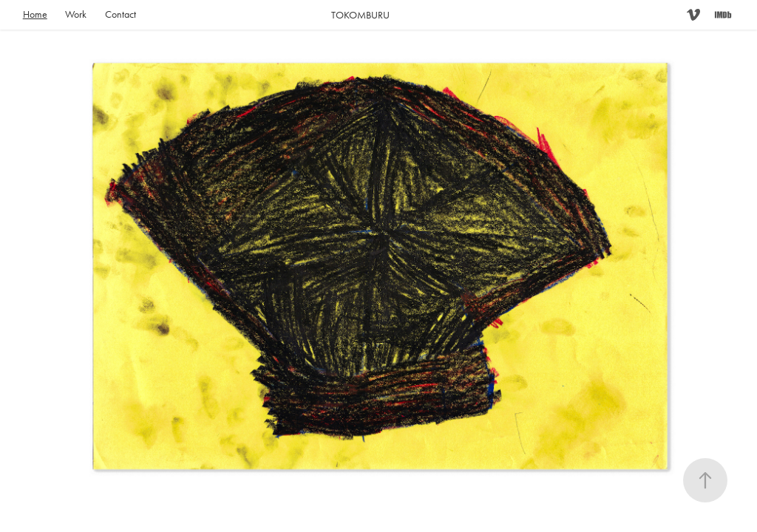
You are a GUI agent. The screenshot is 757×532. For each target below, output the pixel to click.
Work (76, 14)
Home (35, 14)
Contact (120, 14)
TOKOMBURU (360, 15)
